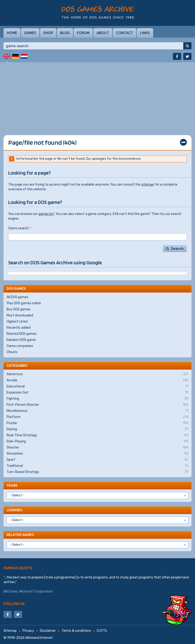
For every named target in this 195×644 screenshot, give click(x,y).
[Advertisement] (97, 95)
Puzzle (97, 423)
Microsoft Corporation (36, 591)
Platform (97, 417)
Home (12, 33)
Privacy (28, 631)
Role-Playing (97, 441)
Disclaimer (48, 631)
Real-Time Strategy (97, 435)
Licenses (14, 510)
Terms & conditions (76, 631)
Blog (65, 33)
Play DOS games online (24, 303)
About (103, 33)
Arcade (97, 380)
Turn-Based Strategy (97, 472)
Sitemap (10, 631)
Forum (83, 33)
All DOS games (17, 297)
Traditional (97, 466)
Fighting (97, 399)
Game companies (20, 346)
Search (177, 249)
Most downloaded (20, 315)
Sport (97, 460)
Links (145, 33)
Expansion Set (97, 393)
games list (46, 214)
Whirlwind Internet (39, 638)
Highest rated (17, 322)
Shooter (97, 448)
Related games (20, 535)
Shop (48, 33)
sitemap (148, 185)
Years (12, 485)
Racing (97, 429)
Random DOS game (21, 340)
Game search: (20, 228)
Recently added (19, 328)
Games (30, 33)
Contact (125, 33)
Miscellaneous (97, 411)
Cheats (12, 352)
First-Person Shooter (97, 405)
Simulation (97, 454)
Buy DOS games (19, 309)
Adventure (97, 374)
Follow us (14, 603)
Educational (97, 386)
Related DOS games (22, 334)
